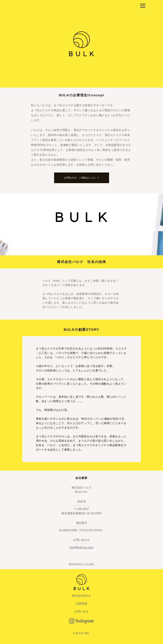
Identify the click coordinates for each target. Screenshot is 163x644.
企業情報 (82, 604)
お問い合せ (81, 611)
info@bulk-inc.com (81, 547)
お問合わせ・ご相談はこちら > (81, 178)
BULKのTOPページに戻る (81, 564)
